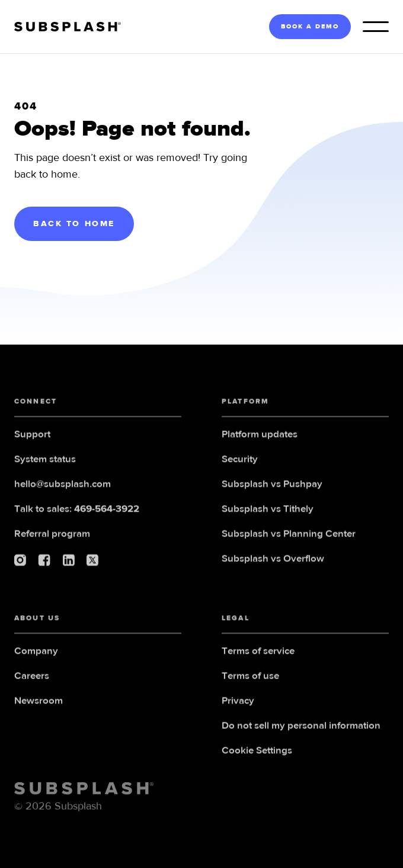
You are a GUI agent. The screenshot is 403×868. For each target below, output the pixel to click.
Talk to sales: (77, 523)
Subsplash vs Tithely (268, 523)
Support (32, 448)
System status (45, 473)
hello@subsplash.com (63, 498)
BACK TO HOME (74, 224)
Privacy (238, 714)
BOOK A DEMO (310, 26)
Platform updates (260, 448)
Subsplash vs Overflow (273, 572)
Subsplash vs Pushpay (272, 498)
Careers (32, 689)
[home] (68, 27)
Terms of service (258, 665)
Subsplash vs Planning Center (289, 547)
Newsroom (39, 714)
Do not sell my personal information (301, 739)
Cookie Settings (257, 764)
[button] (376, 27)
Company (36, 665)
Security (240, 473)
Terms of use (250, 689)
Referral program (52, 547)
